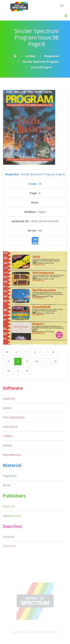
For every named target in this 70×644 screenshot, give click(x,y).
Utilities (8, 436)
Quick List (9, 398)
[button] (66, 16)
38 (35, 184)
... (44, 352)
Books (7, 485)
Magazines (52, 56)
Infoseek (8, 537)
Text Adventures (14, 417)
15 (55, 361)
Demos (7, 445)
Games (7, 408)
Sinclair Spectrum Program (41, 62)
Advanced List (12, 516)
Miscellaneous (12, 455)
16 (9, 371)
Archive (30, 56)
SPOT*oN (9, 546)
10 (37, 361)
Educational (10, 427)
